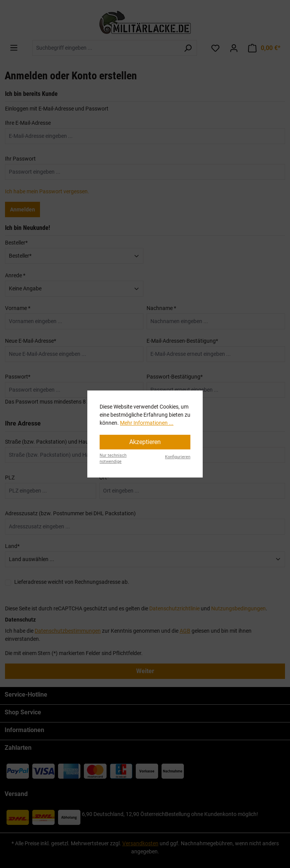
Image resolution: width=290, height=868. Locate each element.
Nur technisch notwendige (113, 459)
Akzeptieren (145, 442)
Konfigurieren (178, 457)
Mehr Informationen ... (147, 423)
